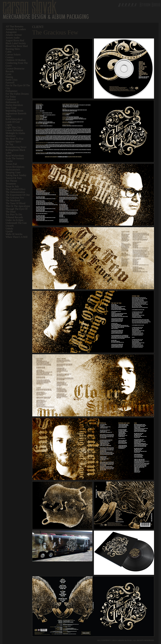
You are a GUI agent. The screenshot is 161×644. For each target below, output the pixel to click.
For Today (11, 97)
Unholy (9, 229)
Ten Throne (11, 181)
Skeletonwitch (13, 170)
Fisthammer (12, 91)
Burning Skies (13, 49)
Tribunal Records (14, 217)
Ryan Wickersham (15, 156)
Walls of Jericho (14, 234)
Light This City (13, 127)
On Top (9, 144)
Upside (9, 231)
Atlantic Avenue (14, 35)
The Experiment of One (18, 195)
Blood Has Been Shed (17, 46)
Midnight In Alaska (15, 133)
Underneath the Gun (16, 223)
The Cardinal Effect (16, 189)
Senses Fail (11, 164)
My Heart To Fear (15, 139)
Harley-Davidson (14, 105)
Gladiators (11, 99)
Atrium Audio (13, 38)
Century (10, 57)
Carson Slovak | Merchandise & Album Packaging (46, 9)
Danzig (9, 77)
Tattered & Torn (14, 178)
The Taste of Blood (15, 203)
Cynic (9, 74)
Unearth (10, 226)
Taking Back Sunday (16, 175)
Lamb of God (13, 122)
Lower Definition (14, 130)
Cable (9, 52)
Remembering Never (16, 147)
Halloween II (12, 102)
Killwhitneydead (14, 119)
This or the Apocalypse (18, 206)
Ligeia (9, 125)
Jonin (8, 116)
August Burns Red (15, 40)
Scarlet (9, 161)
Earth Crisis (12, 80)
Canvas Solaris (13, 54)
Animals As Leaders (16, 29)
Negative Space (13, 142)
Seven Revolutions (15, 167)
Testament (11, 184)
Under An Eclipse (15, 220)
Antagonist (11, 32)
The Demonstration (15, 192)
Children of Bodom (16, 60)
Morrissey (11, 136)
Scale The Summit (15, 158)
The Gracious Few (15, 198)
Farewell (10, 83)
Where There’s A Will (17, 237)
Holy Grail (11, 108)
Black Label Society (16, 43)
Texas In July (12, 186)
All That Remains (14, 26)
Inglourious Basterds (16, 113)
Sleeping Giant (13, 172)
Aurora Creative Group (127, 5)
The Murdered (13, 200)
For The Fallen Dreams (17, 94)
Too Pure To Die (14, 214)
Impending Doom (14, 111)
